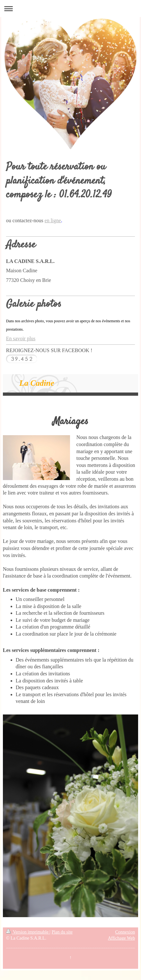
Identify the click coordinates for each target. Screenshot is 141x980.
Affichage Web (121, 938)
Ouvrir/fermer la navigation (70, 8)
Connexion (125, 932)
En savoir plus (21, 338)
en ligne (53, 220)
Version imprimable (28, 932)
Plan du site (62, 932)
